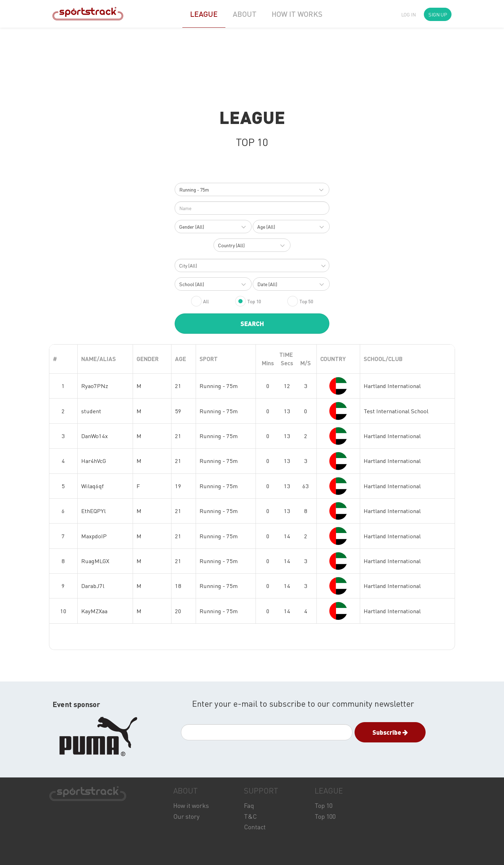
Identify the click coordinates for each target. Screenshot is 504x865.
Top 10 (324, 805)
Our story (186, 816)
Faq (249, 805)
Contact (255, 827)
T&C (250, 816)
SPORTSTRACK (88, 794)
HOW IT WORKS (297, 14)
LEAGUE (204, 14)
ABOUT (245, 14)
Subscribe (390, 732)
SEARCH (252, 323)
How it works (191, 805)
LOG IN (408, 14)
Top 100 (325, 816)
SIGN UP (438, 14)
